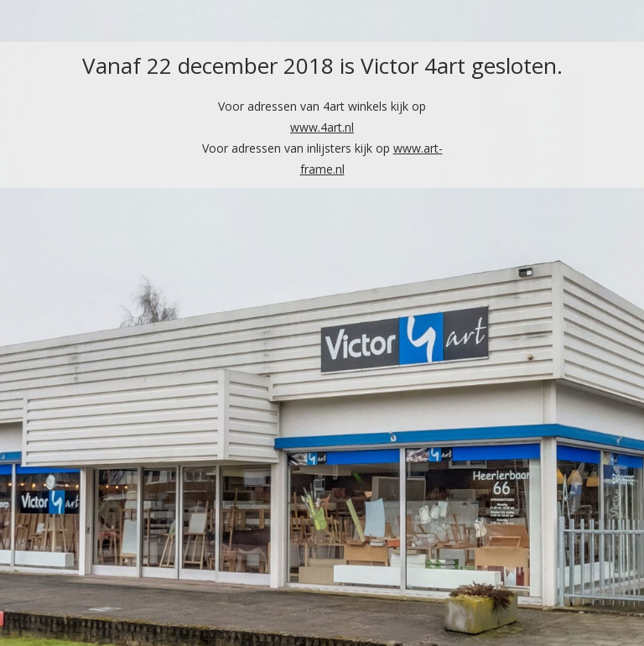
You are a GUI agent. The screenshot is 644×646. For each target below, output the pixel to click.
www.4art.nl (322, 127)
